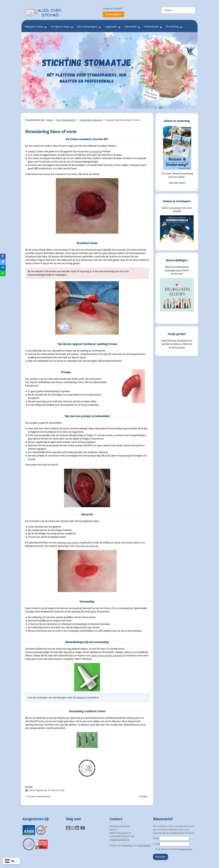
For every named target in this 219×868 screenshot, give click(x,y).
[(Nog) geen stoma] (45, 27)
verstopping (96, 152)
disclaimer (127, 845)
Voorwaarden (185, 849)
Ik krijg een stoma (60, 27)
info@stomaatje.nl (119, 840)
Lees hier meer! (177, 183)
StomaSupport (114, 14)
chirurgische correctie (87, 546)
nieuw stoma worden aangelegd (107, 656)
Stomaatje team (173, 270)
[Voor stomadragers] (99, 27)
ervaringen (175, 208)
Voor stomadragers (87, 27)
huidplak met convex (68, 543)
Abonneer (161, 857)
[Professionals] (160, 27)
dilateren (81, 698)
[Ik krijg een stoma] (71, 27)
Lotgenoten (111, 27)
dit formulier (178, 347)
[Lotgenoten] (119, 27)
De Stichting (172, 27)
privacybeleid (144, 845)
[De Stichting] (180, 27)
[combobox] (178, 10)
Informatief (131, 27)
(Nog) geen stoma (34, 27)
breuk (31, 459)
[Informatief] (138, 27)
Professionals (151, 27)
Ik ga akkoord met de (173, 849)
